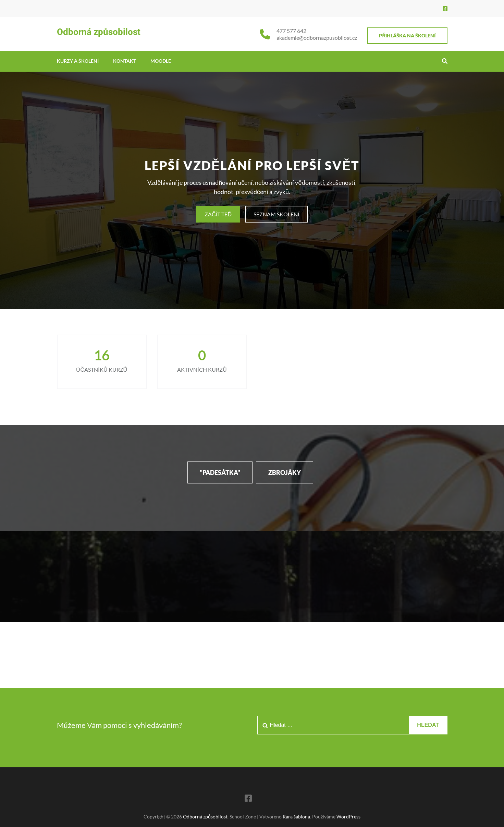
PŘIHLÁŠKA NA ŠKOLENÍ (407, 35)
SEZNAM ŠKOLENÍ (276, 214)
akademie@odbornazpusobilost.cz (317, 38)
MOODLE (161, 61)
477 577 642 (291, 31)
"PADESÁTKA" (220, 472)
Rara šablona (296, 817)
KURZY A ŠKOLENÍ (78, 61)
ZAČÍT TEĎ (218, 214)
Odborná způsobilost (99, 32)
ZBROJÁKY (285, 472)
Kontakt (125, 61)
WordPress (348, 817)
